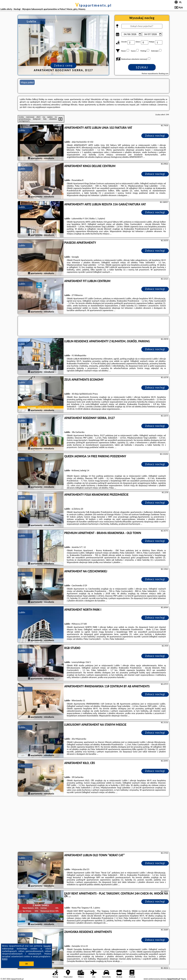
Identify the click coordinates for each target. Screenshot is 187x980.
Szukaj (142, 67)
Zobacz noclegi (155, 136)
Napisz (184, 979)
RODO (5, 959)
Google (47, 946)
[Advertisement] (93, 824)
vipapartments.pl (94, 5)
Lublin (22, 130)
